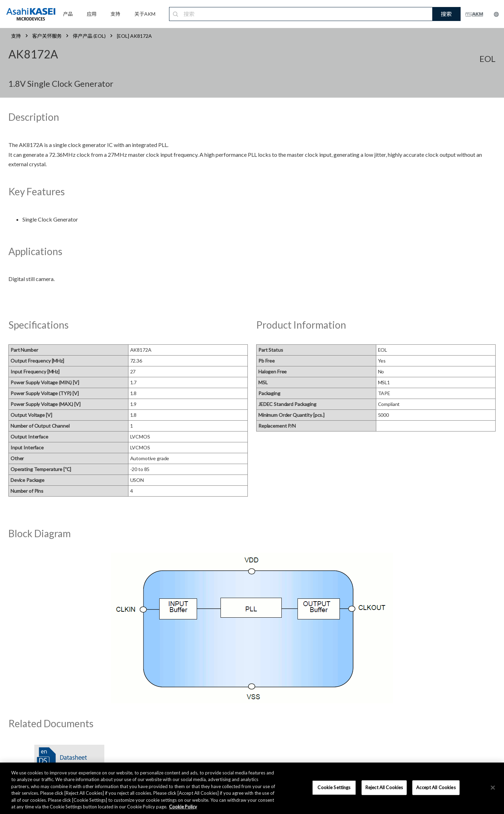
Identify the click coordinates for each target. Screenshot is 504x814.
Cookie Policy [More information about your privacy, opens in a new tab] (183, 807)
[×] (493, 788)
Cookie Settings (334, 787)
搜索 (446, 14)
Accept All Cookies (436, 787)
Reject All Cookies (384, 787)
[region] (252, 788)
